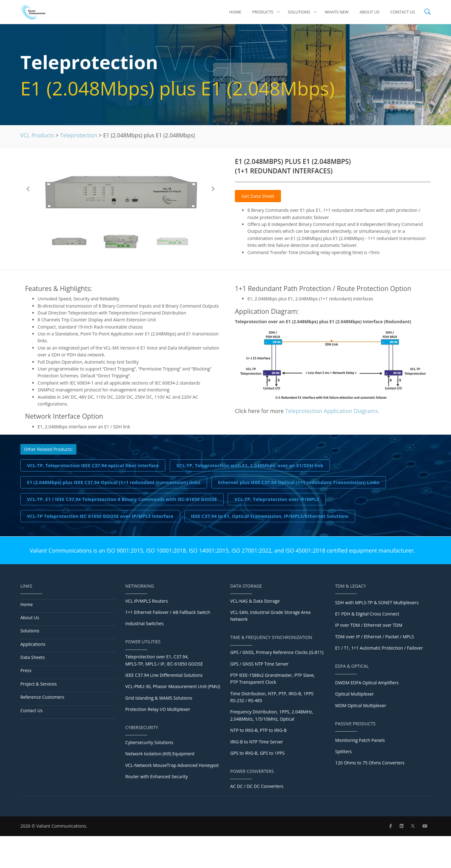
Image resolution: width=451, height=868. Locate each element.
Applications (33, 644)
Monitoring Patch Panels (360, 740)
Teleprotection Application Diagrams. (332, 411)
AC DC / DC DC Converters (257, 786)
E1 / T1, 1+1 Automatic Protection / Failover (379, 648)
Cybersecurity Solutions (149, 742)
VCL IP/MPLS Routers (147, 601)
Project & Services (39, 684)
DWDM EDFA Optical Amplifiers (367, 683)
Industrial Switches (144, 623)
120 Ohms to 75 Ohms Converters (370, 763)
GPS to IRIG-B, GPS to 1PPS (257, 753)
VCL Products (37, 135)
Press (26, 670)
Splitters (344, 751)
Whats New (337, 12)
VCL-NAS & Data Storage (255, 601)
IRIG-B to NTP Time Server (257, 742)
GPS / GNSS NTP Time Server (259, 664)
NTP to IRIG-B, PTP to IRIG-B (258, 730)
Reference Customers (42, 697)
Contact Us (403, 12)
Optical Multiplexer (355, 694)
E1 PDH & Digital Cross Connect (367, 614)
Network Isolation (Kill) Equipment (160, 754)
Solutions (302, 12)
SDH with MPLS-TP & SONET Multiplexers (377, 602)
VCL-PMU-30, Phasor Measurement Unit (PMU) (173, 686)
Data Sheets (33, 657)
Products (266, 12)
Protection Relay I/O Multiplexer (158, 709)
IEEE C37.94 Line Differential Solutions (164, 675)
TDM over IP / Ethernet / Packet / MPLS (375, 637)
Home (235, 12)
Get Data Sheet (258, 196)
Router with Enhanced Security (157, 776)
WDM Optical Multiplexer (361, 705)
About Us (369, 12)
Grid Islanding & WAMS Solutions (159, 698)
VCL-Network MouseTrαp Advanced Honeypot (172, 765)
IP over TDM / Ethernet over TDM (369, 625)
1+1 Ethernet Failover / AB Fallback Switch (168, 612)
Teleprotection (79, 135)
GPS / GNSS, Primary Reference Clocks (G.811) (277, 652)
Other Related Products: (49, 449)
